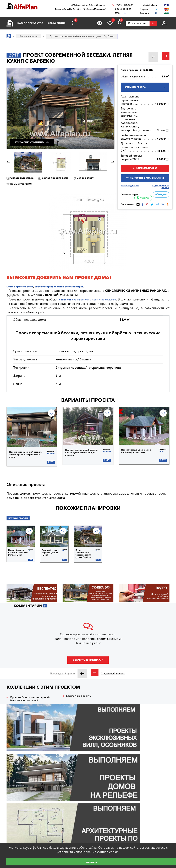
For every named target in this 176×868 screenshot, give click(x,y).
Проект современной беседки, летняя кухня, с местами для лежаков (84, 451)
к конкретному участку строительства (97, 299)
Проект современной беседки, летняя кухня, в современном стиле (28, 453)
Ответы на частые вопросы (22, 821)
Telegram (161, 207)
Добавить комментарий (88, 658)
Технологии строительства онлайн (72, 810)
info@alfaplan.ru (150, 5)
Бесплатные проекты (82, 694)
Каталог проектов (30, 23)
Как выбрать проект (18, 828)
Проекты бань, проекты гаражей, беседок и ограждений (29, 700)
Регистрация (18, 785)
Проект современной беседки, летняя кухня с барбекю (84, 550)
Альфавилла (56, 23)
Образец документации (20, 814)
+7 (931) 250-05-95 (153, 766)
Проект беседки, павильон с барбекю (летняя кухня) (139, 451)
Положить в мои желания (147, 186)
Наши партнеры (61, 817)
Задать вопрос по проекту (160, 199)
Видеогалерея (60, 831)
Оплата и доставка (26, 178)
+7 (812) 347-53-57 (124, 5)
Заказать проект (147, 170)
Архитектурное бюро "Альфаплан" (25, 752)
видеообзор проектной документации (72, 286)
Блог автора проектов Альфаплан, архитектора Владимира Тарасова (72, 802)
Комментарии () (55, 184)
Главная (11, 793)
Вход (14, 778)
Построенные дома (63, 824)
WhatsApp (142, 210)
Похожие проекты (21, 518)
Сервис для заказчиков (20, 835)
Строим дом (59, 793)
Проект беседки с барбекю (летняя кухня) (50, 550)
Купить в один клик (131, 198)
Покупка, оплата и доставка (22, 807)
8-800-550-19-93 (123, 9)
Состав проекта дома (67, 178)
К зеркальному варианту (40, 139)
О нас (55, 838)
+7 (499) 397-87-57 (153, 780)
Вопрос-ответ (22, 184)
